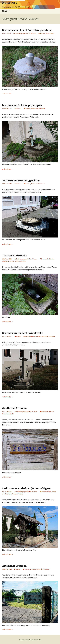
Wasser (34, 33)
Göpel (49, 492)
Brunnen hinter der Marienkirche (23, 333)
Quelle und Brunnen (14, 408)
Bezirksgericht (30, 336)
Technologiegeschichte (23, 33)
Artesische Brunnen (14, 566)
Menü (5, 11)
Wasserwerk (50, 33)
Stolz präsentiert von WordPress (30, 640)
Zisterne (23, 261)
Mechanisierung (17, 494)
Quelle (12, 414)
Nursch (12, 261)
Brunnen (43, 33)
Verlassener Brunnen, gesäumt (21, 180)
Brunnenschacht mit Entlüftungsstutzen (27, 30)
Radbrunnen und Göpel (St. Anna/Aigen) (26, 488)
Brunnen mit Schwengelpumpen (22, 105)
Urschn (17, 261)
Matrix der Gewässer (38, 109)
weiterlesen (8, 94)
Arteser (27, 569)
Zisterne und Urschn (15, 256)
